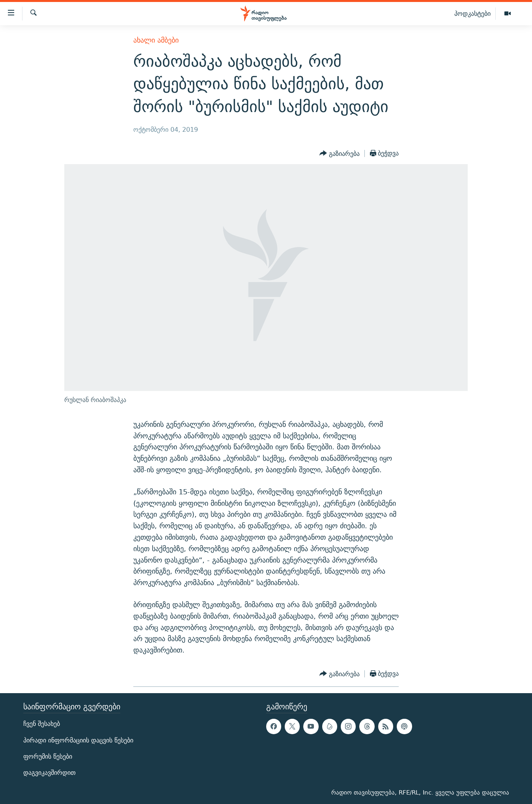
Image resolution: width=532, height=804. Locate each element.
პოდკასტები (472, 13)
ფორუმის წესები (48, 756)
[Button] (340, 153)
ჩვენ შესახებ (42, 724)
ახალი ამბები (156, 40)
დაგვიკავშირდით (49, 773)
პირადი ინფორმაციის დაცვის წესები (78, 740)
